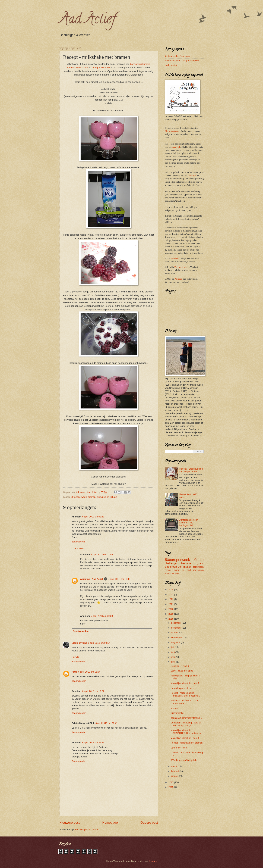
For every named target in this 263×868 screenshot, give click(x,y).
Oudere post (149, 823)
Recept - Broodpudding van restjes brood (191, 470)
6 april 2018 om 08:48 (93, 517)
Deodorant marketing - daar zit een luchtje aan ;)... (186, 724)
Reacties (79, 549)
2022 (171, 599)
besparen (187, 563)
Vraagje (175, 708)
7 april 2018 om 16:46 (119, 579)
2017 (171, 782)
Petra (74, 672)
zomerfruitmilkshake (77, 68)
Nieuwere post (70, 823)
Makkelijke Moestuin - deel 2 (185, 683)
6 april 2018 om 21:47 (93, 743)
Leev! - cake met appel (182, 671)
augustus (176, 642)
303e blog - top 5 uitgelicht (184, 760)
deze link (176, 147)
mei (173, 657)
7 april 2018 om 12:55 (102, 555)
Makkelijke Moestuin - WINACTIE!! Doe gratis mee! (186, 732)
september (177, 637)
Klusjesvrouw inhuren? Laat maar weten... (185, 702)
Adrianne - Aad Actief (91, 579)
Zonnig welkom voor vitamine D (186, 718)
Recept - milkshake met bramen (187, 743)
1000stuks (170, 573)
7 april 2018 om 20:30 (102, 616)
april (174, 662)
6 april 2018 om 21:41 (107, 723)
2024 (171, 590)
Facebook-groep (182, 267)
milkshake (112, 497)
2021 (171, 604)
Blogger (153, 861)
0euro (199, 560)
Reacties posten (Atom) (87, 830)
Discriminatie (177, 713)
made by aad (182, 570)
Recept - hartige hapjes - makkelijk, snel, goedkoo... (185, 694)
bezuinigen (198, 567)
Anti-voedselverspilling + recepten (182, 60)
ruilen (177, 574)
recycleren (198, 570)
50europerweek (79, 497)
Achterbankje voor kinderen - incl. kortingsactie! (189, 523)
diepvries (101, 497)
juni (173, 652)
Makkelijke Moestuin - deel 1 (185, 738)
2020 (171, 609)
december (177, 623)
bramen (92, 497)
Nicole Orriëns (79, 643)
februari (175, 771)
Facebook (175, 258)
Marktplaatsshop (173, 131)
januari (175, 776)
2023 (171, 594)
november (177, 628)
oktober (175, 633)
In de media (171, 65)
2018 (171, 619)
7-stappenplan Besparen (177, 56)
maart (174, 766)
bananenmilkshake (140, 64)
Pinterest (178, 279)
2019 (171, 614)
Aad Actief (88, 20)
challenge (171, 563)
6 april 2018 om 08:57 (99, 643)
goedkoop (171, 567)
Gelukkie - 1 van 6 (180, 666)
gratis (200, 563)
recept (168, 570)
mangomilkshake (101, 68)
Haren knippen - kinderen (183, 688)
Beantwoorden (79, 542)
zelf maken (185, 567)
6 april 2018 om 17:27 (93, 691)
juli (173, 647)
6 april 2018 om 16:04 (89, 672)
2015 (171, 787)
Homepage (110, 823)
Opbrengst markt (179, 748)
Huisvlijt (75, 657)
